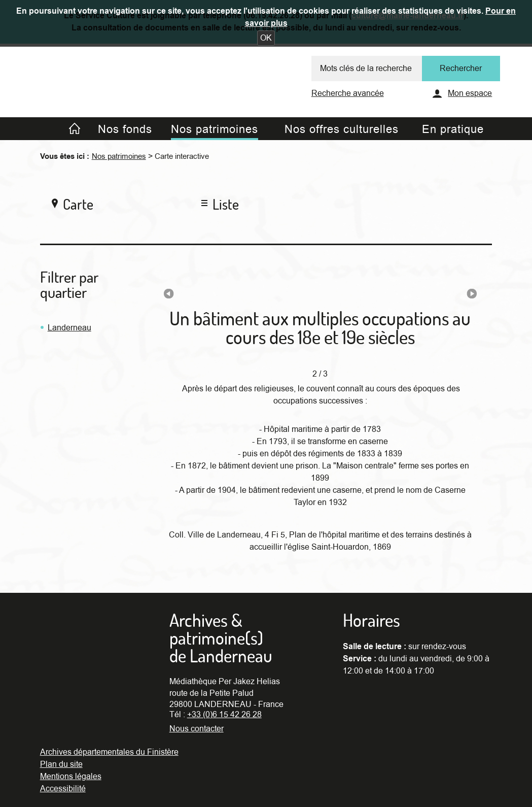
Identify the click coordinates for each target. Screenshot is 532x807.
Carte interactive (182, 156)
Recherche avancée (348, 93)
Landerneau (69, 328)
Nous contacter (197, 729)
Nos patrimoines (119, 156)
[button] (266, 38)
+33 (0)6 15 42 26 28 (224, 715)
